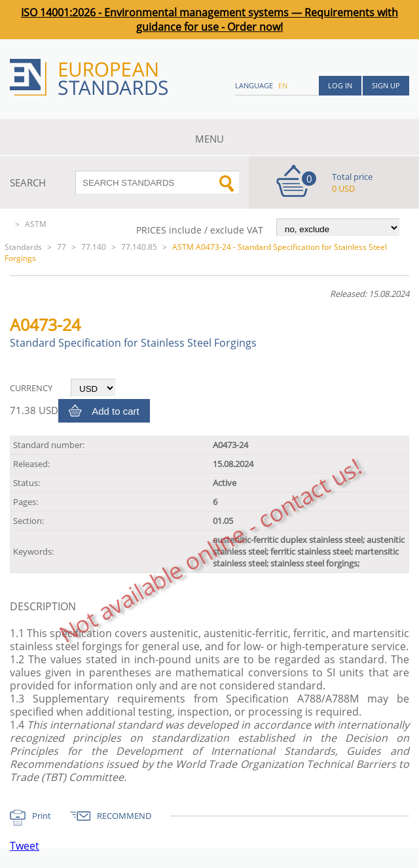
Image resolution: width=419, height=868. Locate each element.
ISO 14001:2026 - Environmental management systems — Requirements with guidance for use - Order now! (209, 20)
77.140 (94, 247)
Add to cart (116, 411)
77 (62, 247)
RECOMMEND (124, 816)
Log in (340, 85)
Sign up (386, 85)
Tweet (25, 846)
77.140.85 (139, 247)
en (283, 85)
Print (42, 816)
